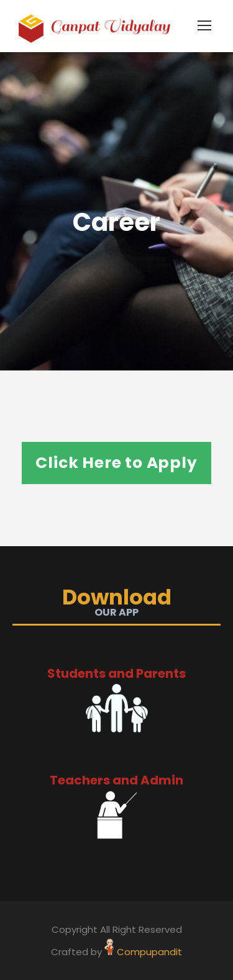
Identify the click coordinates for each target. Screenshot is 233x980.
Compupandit (149, 952)
